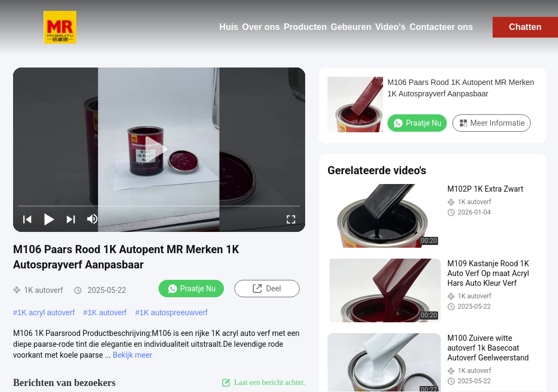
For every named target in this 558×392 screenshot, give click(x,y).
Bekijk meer (132, 355)
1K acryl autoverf (46, 313)
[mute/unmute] (93, 219)
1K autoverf (107, 313)
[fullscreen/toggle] (291, 219)
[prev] (27, 219)
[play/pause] (49, 219)
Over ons (261, 27)
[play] (159, 150)
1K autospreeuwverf (174, 313)
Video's (390, 27)
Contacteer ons (441, 27)
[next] (71, 219)
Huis (229, 27)
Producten (305, 27)
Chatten (525, 27)
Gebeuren (351, 27)
